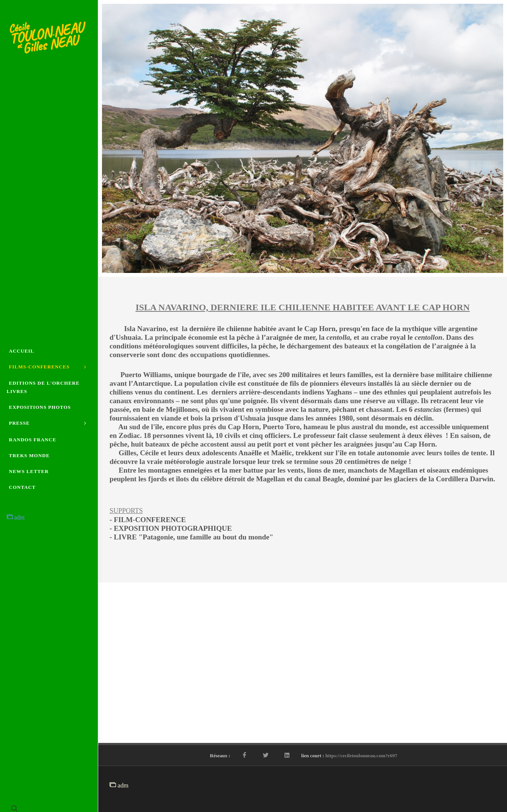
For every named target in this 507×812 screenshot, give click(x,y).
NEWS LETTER (29, 476)
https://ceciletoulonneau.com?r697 (361, 756)
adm (16, 522)
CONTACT (22, 492)
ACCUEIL (22, 346)
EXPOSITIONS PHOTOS (40, 407)
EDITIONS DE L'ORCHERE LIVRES (43, 387)
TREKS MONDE (29, 460)
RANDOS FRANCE (33, 445)
